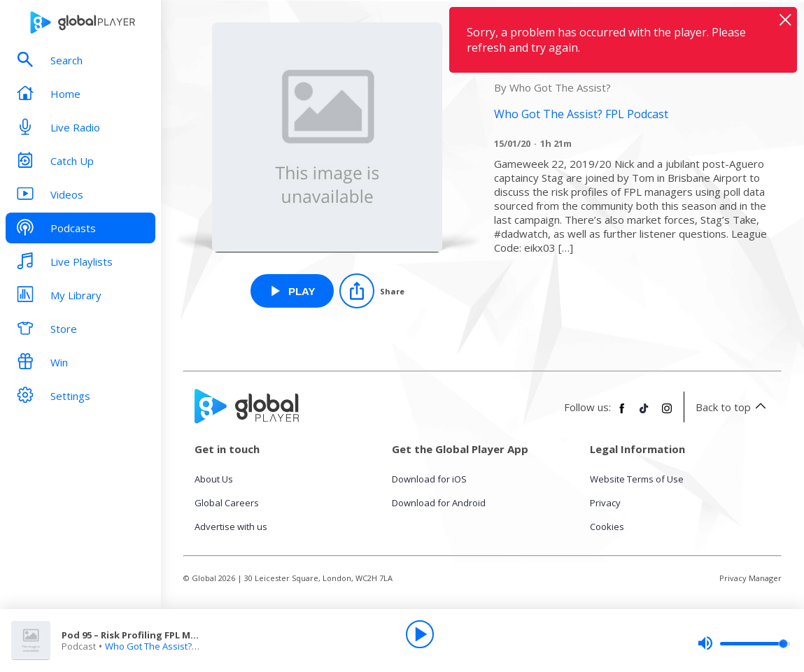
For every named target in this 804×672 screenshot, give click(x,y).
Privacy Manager (750, 578)
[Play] (420, 634)
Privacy (605, 503)
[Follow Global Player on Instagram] (667, 414)
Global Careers (227, 503)
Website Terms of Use (637, 479)
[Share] (372, 291)
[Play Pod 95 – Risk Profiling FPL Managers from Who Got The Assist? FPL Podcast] (292, 291)
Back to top (733, 407)
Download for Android (439, 503)
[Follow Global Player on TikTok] (644, 414)
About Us (214, 479)
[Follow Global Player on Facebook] (622, 414)
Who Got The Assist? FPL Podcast (175, 646)
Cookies (607, 527)
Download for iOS (429, 479)
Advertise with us (231, 527)
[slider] (744, 643)
